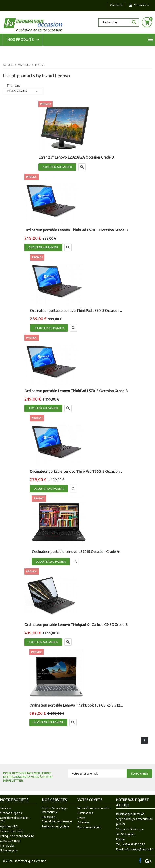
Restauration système (55, 826)
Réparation (49, 817)
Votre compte (90, 800)
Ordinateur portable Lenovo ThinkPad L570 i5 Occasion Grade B (76, 391)
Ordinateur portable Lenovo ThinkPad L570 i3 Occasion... (76, 311)
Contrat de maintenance (57, 821)
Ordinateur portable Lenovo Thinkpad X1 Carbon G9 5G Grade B (76, 625)
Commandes (85, 813)
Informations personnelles (94, 808)
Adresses (83, 822)
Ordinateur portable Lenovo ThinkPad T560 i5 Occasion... (76, 471)
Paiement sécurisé (12, 831)
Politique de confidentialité (17, 836)
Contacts (116, 5)
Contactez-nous (10, 841)
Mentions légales (11, 813)
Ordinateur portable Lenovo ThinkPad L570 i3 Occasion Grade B (76, 230)
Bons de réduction (89, 827)
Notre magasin (9, 850)
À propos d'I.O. (9, 826)
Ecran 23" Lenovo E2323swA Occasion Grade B (76, 157)
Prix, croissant (23, 91)
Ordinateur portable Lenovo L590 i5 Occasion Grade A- (76, 552)
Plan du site (7, 846)
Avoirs (81, 818)
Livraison (6, 808)
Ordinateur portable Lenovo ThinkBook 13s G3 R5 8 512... (76, 705)
